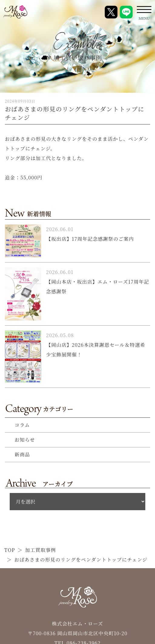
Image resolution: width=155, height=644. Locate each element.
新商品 (22, 454)
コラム (22, 425)
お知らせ (25, 440)
